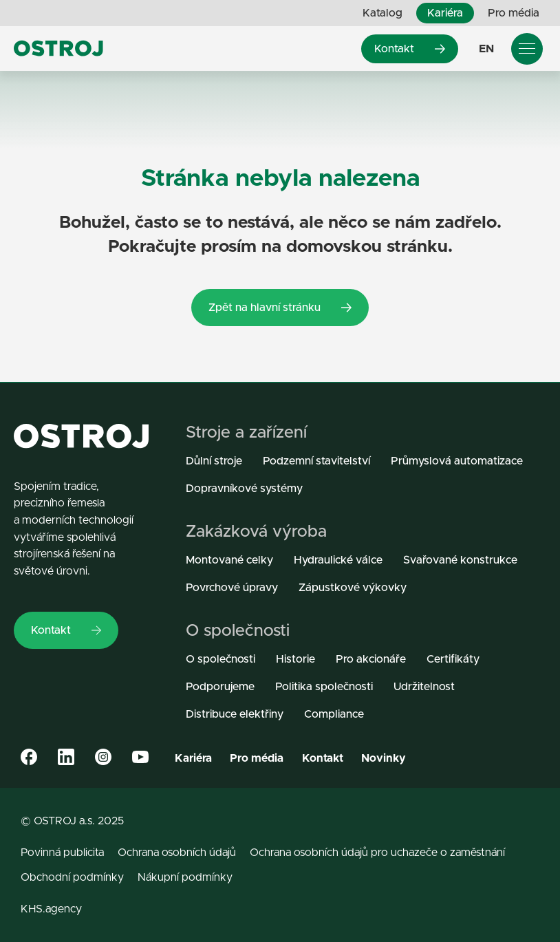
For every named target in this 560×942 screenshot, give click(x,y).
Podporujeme (220, 686)
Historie (295, 659)
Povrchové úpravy (232, 587)
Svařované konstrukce (460, 560)
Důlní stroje (214, 461)
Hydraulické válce (338, 560)
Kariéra (445, 13)
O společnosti (220, 659)
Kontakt (410, 49)
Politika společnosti (324, 686)
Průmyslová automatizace (457, 461)
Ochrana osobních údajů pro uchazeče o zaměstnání (377, 853)
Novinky (384, 758)
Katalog (383, 13)
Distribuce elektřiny (235, 714)
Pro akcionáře (371, 659)
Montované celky (229, 560)
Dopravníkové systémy (244, 488)
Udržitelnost (424, 686)
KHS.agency (51, 909)
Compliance (334, 714)
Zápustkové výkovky (353, 587)
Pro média (514, 13)
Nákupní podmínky (185, 877)
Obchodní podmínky (72, 877)
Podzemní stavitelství (316, 461)
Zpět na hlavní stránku (280, 307)
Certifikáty (453, 659)
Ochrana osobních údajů (177, 853)
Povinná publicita (62, 853)
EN (486, 49)
